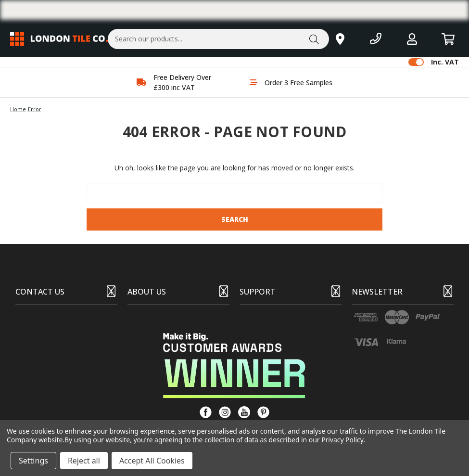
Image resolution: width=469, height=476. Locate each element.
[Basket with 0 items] (448, 39)
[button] (235, 365)
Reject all (84, 461)
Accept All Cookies (152, 461)
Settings (33, 461)
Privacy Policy (342, 440)
